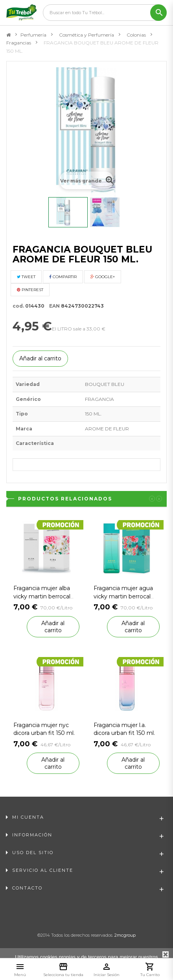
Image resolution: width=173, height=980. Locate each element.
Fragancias (19, 43)
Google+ (103, 277)
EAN (53, 306)
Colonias (136, 35)
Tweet (26, 277)
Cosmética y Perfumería (86, 35)
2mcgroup (125, 935)
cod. (18, 306)
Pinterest (30, 290)
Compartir (63, 277)
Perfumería (33, 35)
